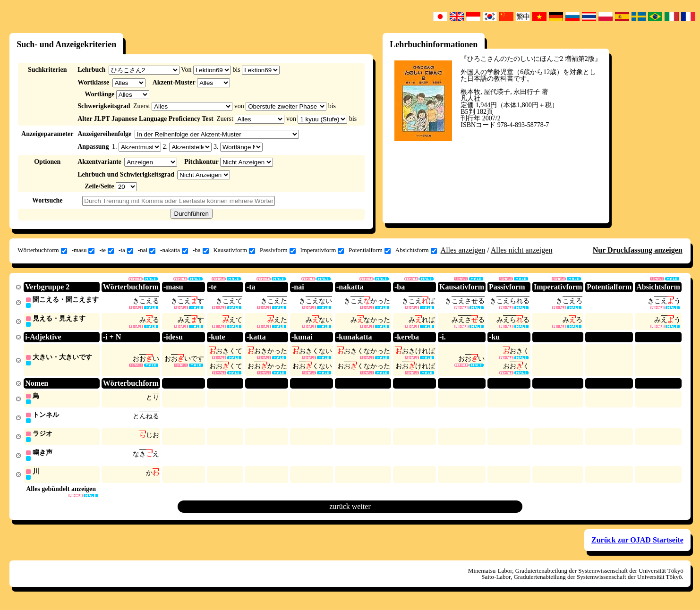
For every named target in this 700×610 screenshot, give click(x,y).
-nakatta (174, 250)
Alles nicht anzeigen (522, 250)
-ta (126, 250)
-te (107, 250)
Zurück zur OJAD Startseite (637, 544)
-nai (147, 250)
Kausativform (234, 250)
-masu (83, 250)
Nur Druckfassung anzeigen (638, 250)
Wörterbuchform (42, 250)
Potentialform (370, 250)
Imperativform (322, 250)
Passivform (278, 250)
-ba (201, 250)
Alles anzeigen (463, 250)
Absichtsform (416, 250)
